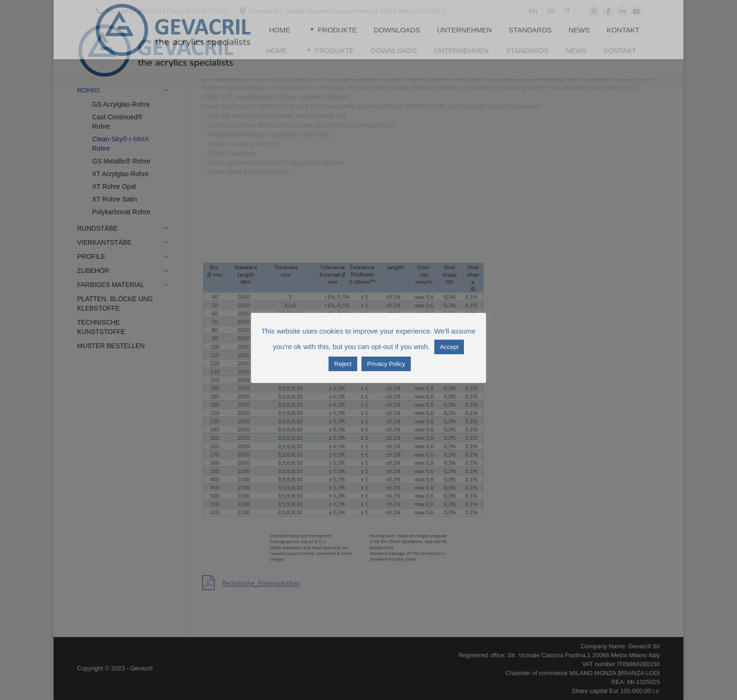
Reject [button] (343, 364)
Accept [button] (449, 347)
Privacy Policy (386, 364)
